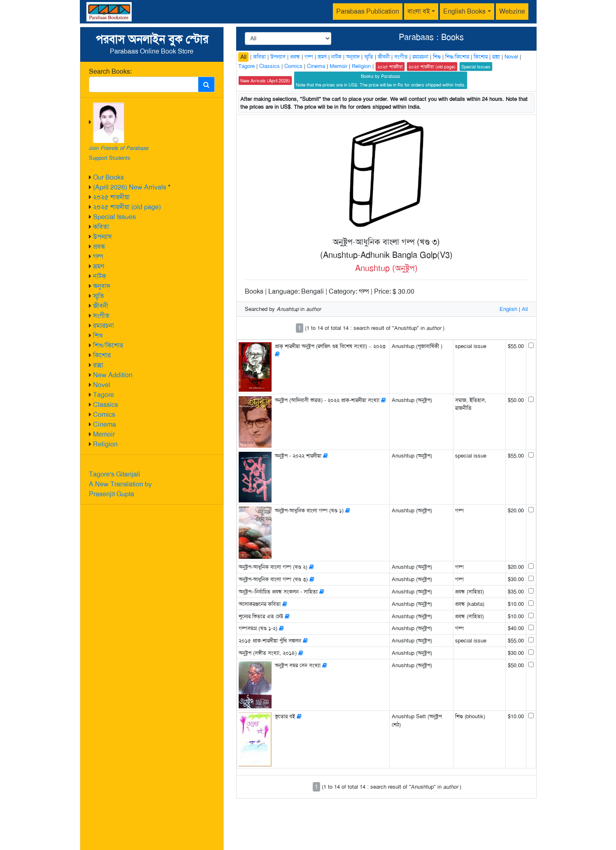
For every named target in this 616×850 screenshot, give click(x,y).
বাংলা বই (419, 11)
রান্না (98, 365)
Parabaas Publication (368, 11)
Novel (102, 385)
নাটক (100, 276)
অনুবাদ (102, 286)
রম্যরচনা (103, 326)
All (243, 57)
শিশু (98, 335)
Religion (105, 444)
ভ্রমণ (99, 266)
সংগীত (101, 316)
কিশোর (102, 355)
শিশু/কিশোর (108, 345)
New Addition (113, 375)
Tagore (103, 395)
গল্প (98, 256)
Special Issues (114, 217)
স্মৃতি (99, 296)
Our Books (108, 177)
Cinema (105, 424)
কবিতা (101, 227)
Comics (104, 414)
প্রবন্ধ (99, 246)
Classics (106, 405)
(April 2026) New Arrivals (130, 187)
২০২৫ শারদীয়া (111, 197)
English (508, 309)
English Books (464, 11)
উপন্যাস (102, 237)
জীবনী (101, 306)
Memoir (104, 434)
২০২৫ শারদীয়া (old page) (127, 207)
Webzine (512, 11)
